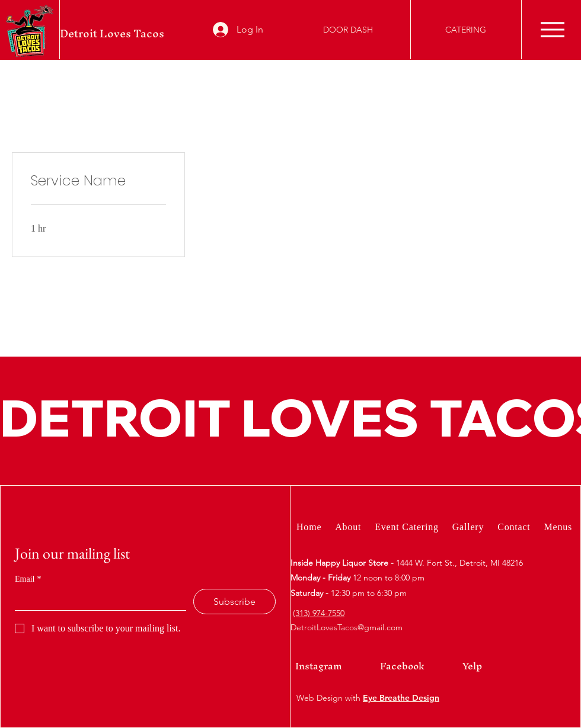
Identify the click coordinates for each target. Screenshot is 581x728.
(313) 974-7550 (319, 613)
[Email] (97, 599)
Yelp (472, 666)
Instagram (319, 666)
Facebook (402, 666)
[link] (98, 181)
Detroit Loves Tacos (112, 33)
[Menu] (552, 29)
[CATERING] (466, 30)
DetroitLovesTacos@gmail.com (347, 627)
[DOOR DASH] (348, 30)
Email (28, 579)
